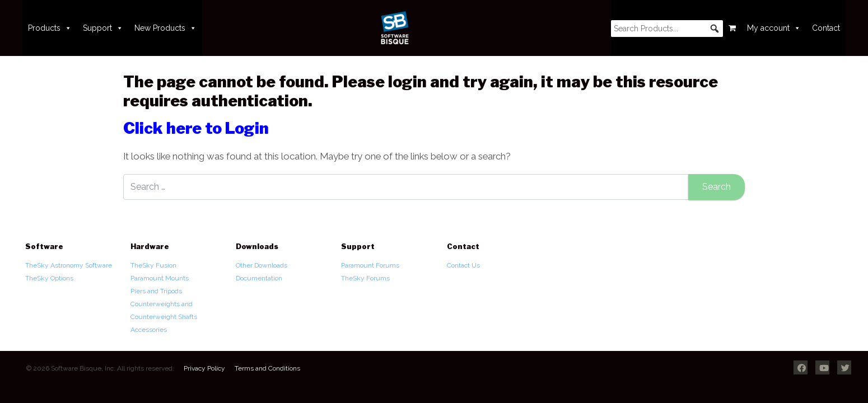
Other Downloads (262, 265)
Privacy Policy (204, 368)
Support (103, 28)
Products (50, 28)
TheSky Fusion (153, 265)
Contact (826, 28)
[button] (715, 29)
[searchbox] (667, 29)
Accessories (149, 330)
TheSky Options (49, 278)
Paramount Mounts (160, 278)
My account (774, 28)
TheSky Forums (365, 278)
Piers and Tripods (156, 291)
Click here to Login (196, 128)
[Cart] (732, 28)
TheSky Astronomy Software (69, 265)
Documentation (259, 278)
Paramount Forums (370, 265)
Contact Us (463, 265)
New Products (165, 28)
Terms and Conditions (267, 368)
